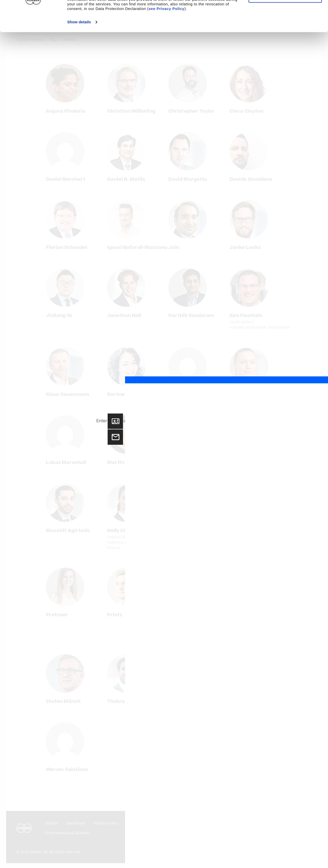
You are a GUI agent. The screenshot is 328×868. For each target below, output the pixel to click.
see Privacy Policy (167, 41)
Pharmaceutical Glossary (68, 833)
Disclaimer (76, 823)
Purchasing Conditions (147, 823)
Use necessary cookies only (285, 28)
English (301, 828)
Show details (79, 54)
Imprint (52, 823)
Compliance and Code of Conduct (208, 823)
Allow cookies (285, 13)
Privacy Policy (106, 823)
